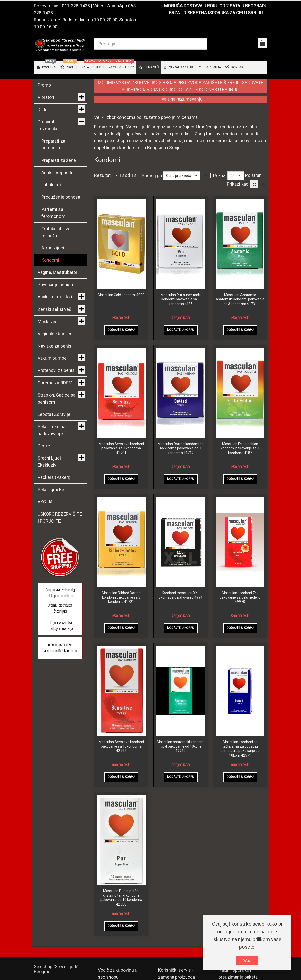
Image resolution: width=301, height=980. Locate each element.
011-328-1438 (76, 6)
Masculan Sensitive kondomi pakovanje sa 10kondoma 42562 (121, 746)
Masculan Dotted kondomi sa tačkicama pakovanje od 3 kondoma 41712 (181, 448)
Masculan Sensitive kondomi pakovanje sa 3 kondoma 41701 (121, 448)
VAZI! (247, 960)
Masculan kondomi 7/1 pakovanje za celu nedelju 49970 (240, 597)
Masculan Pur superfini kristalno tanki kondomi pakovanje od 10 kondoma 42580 (121, 898)
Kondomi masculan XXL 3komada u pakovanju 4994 (180, 595)
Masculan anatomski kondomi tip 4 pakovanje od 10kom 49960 (181, 746)
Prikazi (220, 175)
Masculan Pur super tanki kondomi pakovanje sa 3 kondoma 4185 (181, 299)
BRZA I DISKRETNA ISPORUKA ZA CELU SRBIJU (216, 13)
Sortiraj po (152, 175)
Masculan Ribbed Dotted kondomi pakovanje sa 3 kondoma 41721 (121, 597)
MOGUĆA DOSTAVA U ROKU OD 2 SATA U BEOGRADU (216, 6)
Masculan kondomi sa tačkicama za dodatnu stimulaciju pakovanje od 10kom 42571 (240, 749)
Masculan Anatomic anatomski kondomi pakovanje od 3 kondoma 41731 (240, 299)
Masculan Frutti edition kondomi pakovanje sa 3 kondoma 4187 (240, 448)
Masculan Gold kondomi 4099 (121, 295)
